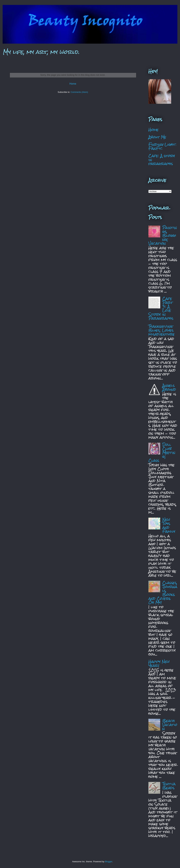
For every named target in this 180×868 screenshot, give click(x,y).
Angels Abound (169, 387)
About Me (157, 137)
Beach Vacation (170, 725)
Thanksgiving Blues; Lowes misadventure (162, 330)
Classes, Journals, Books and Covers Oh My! (163, 592)
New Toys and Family (169, 525)
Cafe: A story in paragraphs (162, 160)
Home (73, 84)
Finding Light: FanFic (162, 146)
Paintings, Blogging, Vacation (163, 235)
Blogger (108, 862)
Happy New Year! (159, 663)
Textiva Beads (169, 786)
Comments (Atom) (79, 92)
